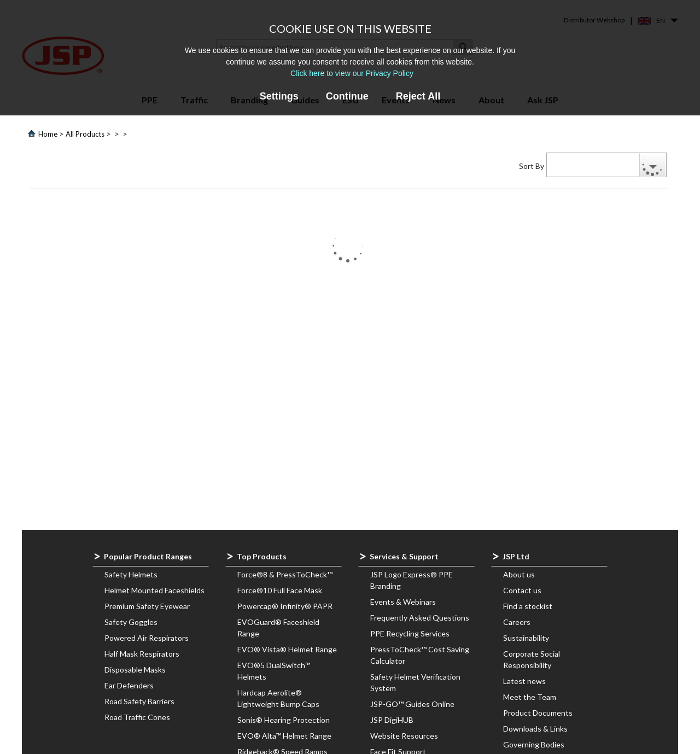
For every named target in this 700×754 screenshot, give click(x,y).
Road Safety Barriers (139, 701)
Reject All (418, 96)
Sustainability (526, 638)
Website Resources (404, 736)
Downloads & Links (535, 729)
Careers (517, 622)
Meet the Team (530, 697)
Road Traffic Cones (137, 717)
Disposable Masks (135, 670)
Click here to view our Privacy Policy (352, 73)
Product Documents (538, 713)
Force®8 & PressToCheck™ (285, 574)
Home (48, 134)
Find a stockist (528, 606)
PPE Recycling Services (410, 633)
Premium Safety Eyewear (147, 606)
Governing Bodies (534, 744)
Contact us (522, 590)
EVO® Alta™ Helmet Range (284, 736)
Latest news (524, 681)
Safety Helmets (131, 574)
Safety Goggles (131, 622)
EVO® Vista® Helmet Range (287, 649)
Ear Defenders (129, 685)
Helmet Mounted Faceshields (154, 590)
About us (519, 574)
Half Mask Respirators (142, 654)
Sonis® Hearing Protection (284, 720)
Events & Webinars (403, 602)
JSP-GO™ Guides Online (412, 704)
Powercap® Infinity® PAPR (285, 606)
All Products (85, 134)
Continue (347, 96)
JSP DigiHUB (392, 720)
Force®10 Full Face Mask (280, 590)
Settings (279, 96)
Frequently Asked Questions (420, 618)
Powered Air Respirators (147, 638)
